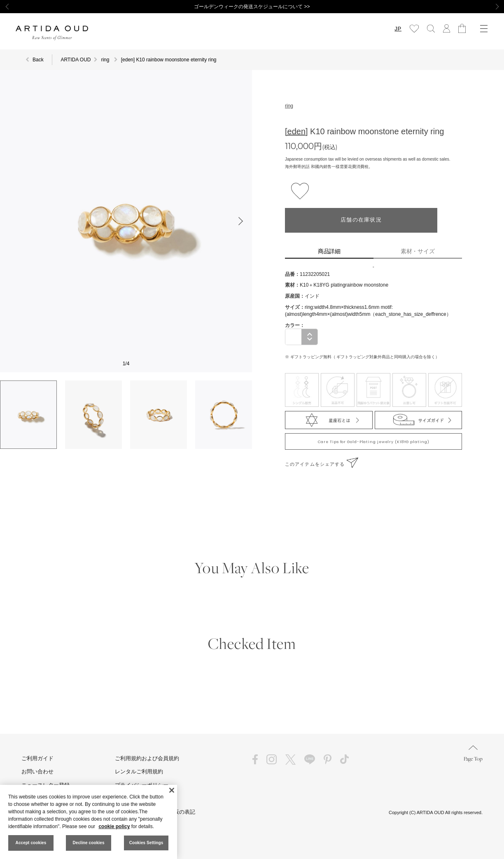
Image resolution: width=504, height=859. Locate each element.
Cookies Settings (146, 843)
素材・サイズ (418, 251)
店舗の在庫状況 (361, 220)
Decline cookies (88, 843)
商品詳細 (329, 251)
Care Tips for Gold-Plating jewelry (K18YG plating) (374, 442)
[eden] (296, 131)
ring (289, 106)
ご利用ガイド (37, 758)
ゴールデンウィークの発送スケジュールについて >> (252, 7)
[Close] (172, 790)
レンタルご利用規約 (139, 771)
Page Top (473, 754)
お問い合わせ (37, 771)
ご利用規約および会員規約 (147, 758)
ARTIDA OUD (76, 60)
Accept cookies (31, 843)
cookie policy (114, 826)
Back (38, 60)
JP (398, 29)
